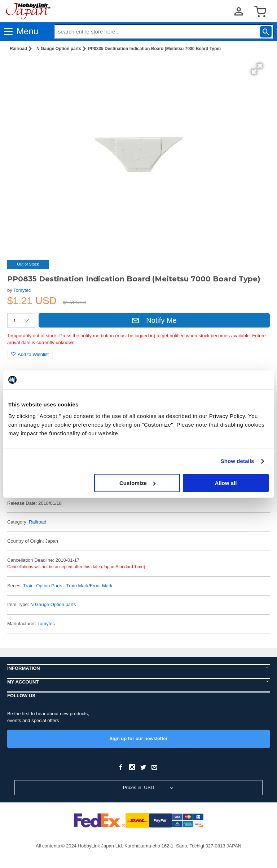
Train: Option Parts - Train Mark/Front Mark (68, 586)
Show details (238, 461)
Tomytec (22, 290)
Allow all (226, 483)
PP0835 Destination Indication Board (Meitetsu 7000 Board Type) (154, 49)
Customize (137, 483)
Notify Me (154, 320)
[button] (257, 69)
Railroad (18, 49)
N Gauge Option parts (59, 49)
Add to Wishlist (30, 354)
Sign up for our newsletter (138, 738)
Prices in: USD (139, 787)
